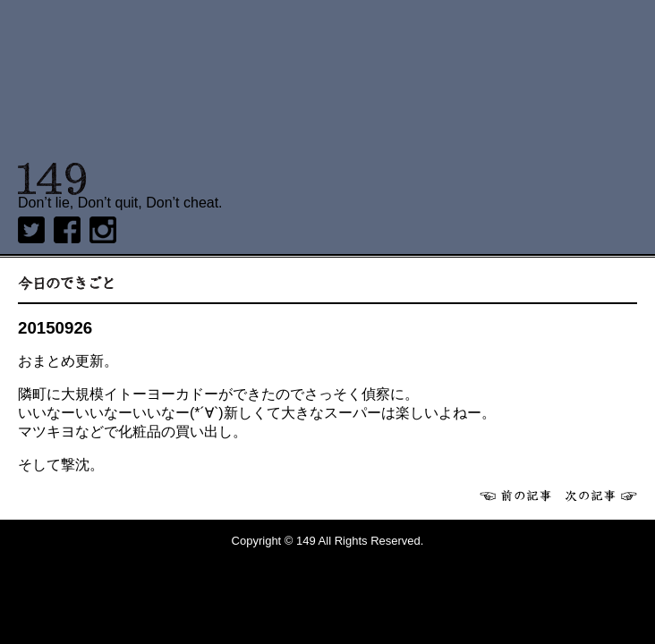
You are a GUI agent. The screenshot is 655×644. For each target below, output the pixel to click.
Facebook (67, 230)
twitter (31, 230)
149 (52, 179)
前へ (515, 496)
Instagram (103, 230)
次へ (601, 496)
